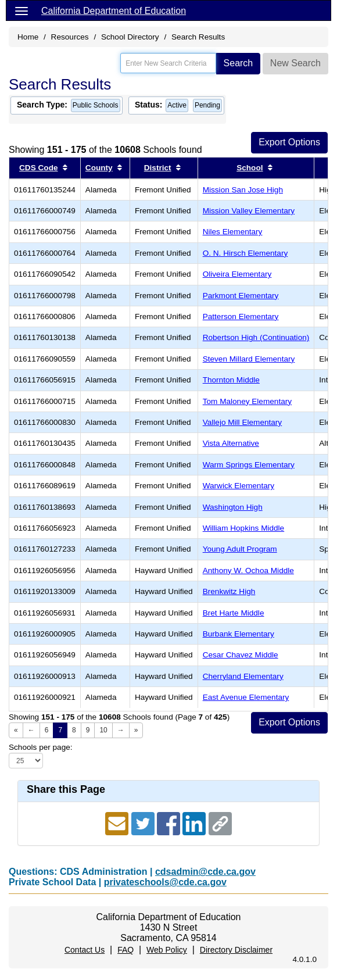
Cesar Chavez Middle (241, 655)
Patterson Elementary (241, 316)
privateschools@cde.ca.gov (165, 882)
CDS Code (38, 168)
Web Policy (167, 950)
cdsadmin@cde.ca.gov (205, 872)
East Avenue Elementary (246, 697)
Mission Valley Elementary (249, 211)
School (250, 168)
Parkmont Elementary (241, 296)
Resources (70, 37)
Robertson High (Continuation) (256, 337)
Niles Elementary (233, 232)
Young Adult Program (240, 549)
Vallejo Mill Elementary (243, 422)
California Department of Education (114, 11)
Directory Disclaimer (236, 950)
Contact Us (85, 950)
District (158, 168)
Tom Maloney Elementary (247, 401)
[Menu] (21, 10)
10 (103, 730)
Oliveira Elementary (237, 274)
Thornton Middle (231, 380)
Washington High (233, 507)
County (99, 168)
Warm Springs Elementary (249, 465)
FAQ (126, 950)
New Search (295, 63)
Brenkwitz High (229, 591)
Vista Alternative (231, 443)
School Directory (130, 37)
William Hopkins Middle (244, 528)
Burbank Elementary (239, 634)
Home (28, 37)
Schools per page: (41, 747)
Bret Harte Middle (234, 613)
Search (239, 63)
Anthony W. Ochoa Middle (248, 571)
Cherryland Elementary (243, 676)
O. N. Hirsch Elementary (245, 253)
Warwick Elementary (239, 486)
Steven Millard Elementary (249, 359)
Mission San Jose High (243, 190)
